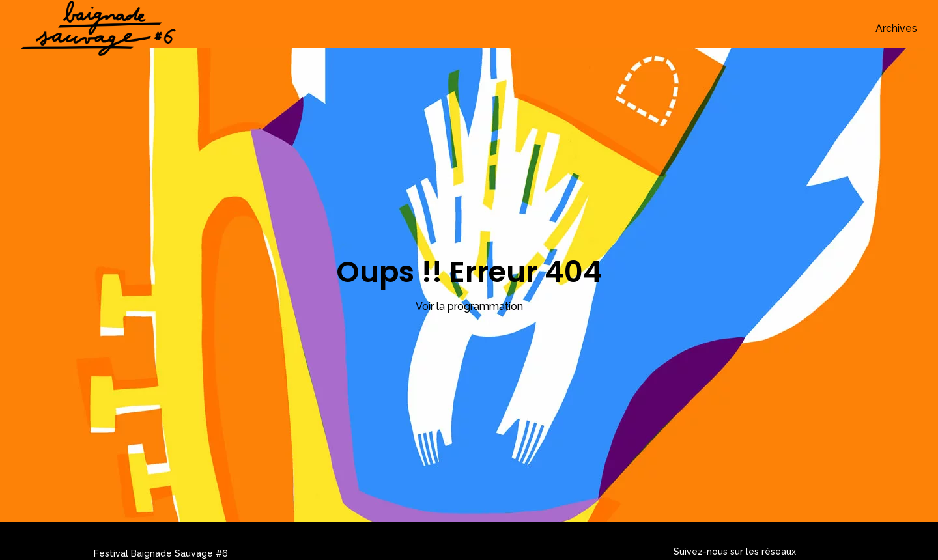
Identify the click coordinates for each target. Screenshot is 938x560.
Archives (896, 28)
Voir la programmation (469, 306)
